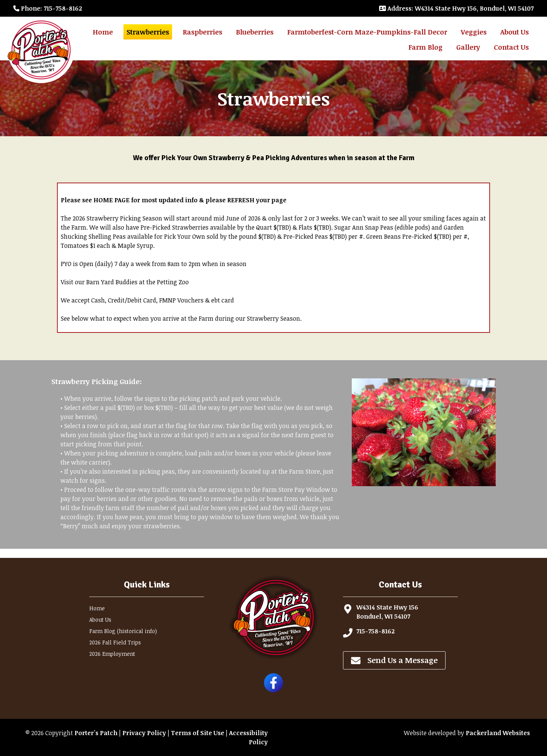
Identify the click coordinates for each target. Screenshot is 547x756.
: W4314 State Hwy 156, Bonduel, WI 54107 (456, 8)
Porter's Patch (96, 733)
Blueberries (255, 32)
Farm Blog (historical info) (123, 631)
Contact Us (511, 47)
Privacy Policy (144, 733)
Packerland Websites (498, 733)
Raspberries (202, 32)
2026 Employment (112, 654)
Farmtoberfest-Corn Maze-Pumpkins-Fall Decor (367, 32)
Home (103, 32)
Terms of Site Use (198, 733)
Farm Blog (425, 47)
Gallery (468, 47)
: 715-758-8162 (48, 8)
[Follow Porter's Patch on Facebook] (273, 690)
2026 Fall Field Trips (115, 642)
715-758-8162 (375, 631)
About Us (515, 32)
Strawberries (148, 32)
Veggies (474, 32)
